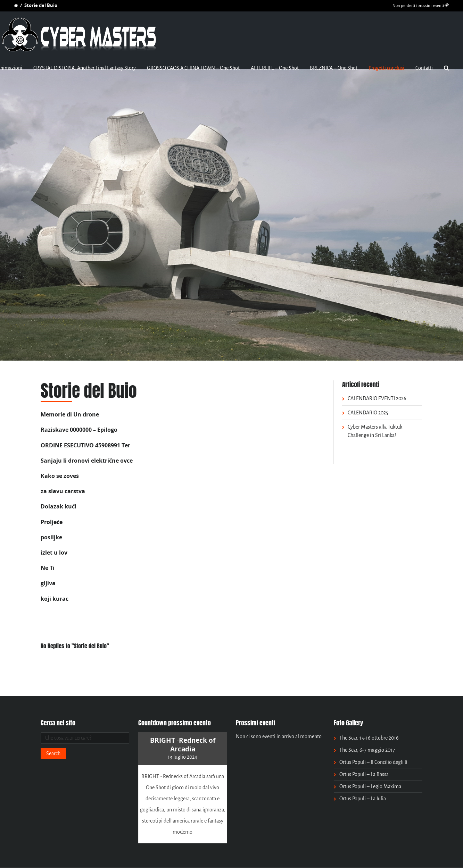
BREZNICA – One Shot (334, 68)
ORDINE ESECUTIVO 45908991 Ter (85, 445)
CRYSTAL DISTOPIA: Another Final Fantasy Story (85, 68)
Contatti (424, 68)
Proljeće (52, 522)
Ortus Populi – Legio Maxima (370, 786)
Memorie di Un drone (70, 414)
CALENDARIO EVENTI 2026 (377, 398)
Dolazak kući (59, 506)
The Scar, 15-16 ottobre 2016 (369, 738)
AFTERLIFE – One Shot (275, 68)
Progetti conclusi (386, 68)
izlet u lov (54, 553)
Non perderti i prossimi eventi (421, 6)
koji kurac (55, 599)
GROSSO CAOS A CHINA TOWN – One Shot (193, 68)
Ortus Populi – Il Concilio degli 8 (373, 762)
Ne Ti (48, 568)
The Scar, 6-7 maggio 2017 (367, 750)
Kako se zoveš (60, 476)
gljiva (48, 583)
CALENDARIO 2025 (368, 413)
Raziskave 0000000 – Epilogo (79, 430)
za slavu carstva (63, 491)
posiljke (51, 537)
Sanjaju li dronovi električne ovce (87, 461)
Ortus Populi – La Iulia (363, 799)
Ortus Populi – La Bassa (364, 774)
